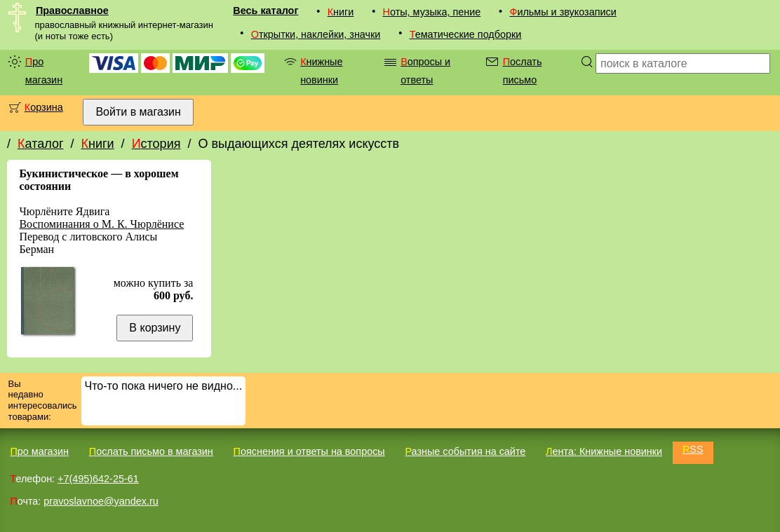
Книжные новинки (321, 71)
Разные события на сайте (465, 451)
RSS (693, 449)
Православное (72, 11)
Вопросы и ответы (425, 71)
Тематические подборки (466, 34)
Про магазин (44, 71)
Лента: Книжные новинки (604, 451)
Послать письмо (523, 71)
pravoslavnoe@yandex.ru (101, 501)
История (156, 144)
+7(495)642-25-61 (98, 479)
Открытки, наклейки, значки (316, 34)
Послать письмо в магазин (151, 451)
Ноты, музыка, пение (432, 12)
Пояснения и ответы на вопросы (309, 451)
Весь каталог (265, 11)
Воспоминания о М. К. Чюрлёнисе (101, 224)
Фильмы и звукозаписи (563, 12)
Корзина (44, 107)
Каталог (40, 144)
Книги (341, 12)
